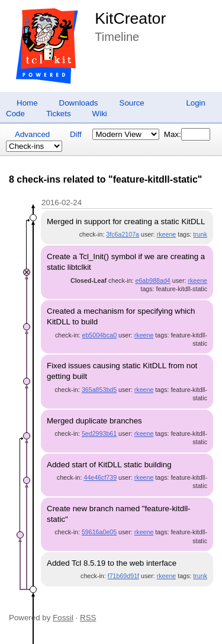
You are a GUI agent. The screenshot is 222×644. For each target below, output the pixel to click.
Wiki (100, 114)
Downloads (79, 103)
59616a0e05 (99, 532)
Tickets (59, 114)
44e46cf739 (100, 477)
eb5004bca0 (99, 335)
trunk (200, 234)
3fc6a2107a (123, 234)
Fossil (63, 618)
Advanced (32, 134)
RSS (88, 618)
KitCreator (130, 18)
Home (27, 103)
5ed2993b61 (99, 433)
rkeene (167, 234)
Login (196, 103)
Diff (76, 134)
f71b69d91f (123, 576)
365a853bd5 (99, 390)
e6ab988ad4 (153, 280)
